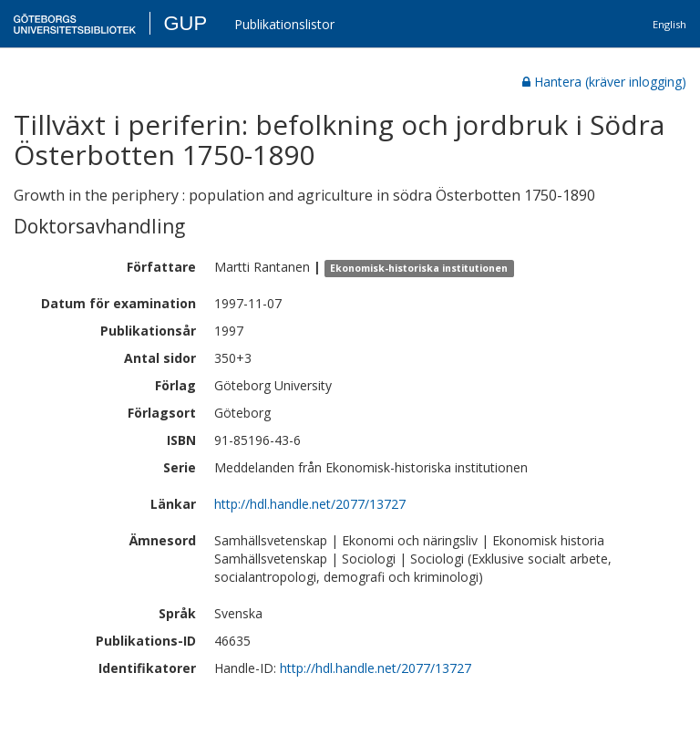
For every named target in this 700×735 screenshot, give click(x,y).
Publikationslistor (284, 24)
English (669, 24)
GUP (185, 23)
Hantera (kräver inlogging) (604, 82)
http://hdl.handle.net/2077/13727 (310, 504)
